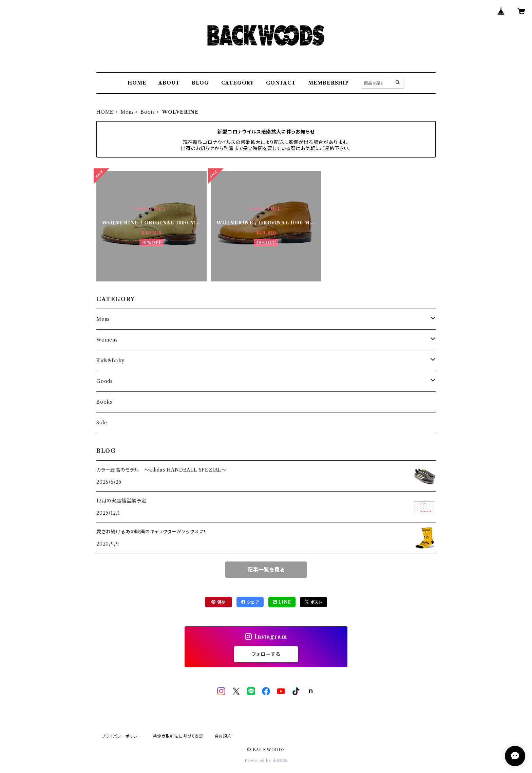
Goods (104, 381)
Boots (148, 112)
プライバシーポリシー (122, 736)
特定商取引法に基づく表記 (178, 736)
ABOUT (169, 83)
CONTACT (281, 83)
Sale (102, 423)
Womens (107, 340)
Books (104, 402)
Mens (127, 112)
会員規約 (223, 736)
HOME (137, 83)
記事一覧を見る (266, 570)
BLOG (200, 83)
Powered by (266, 761)
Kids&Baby (110, 361)
